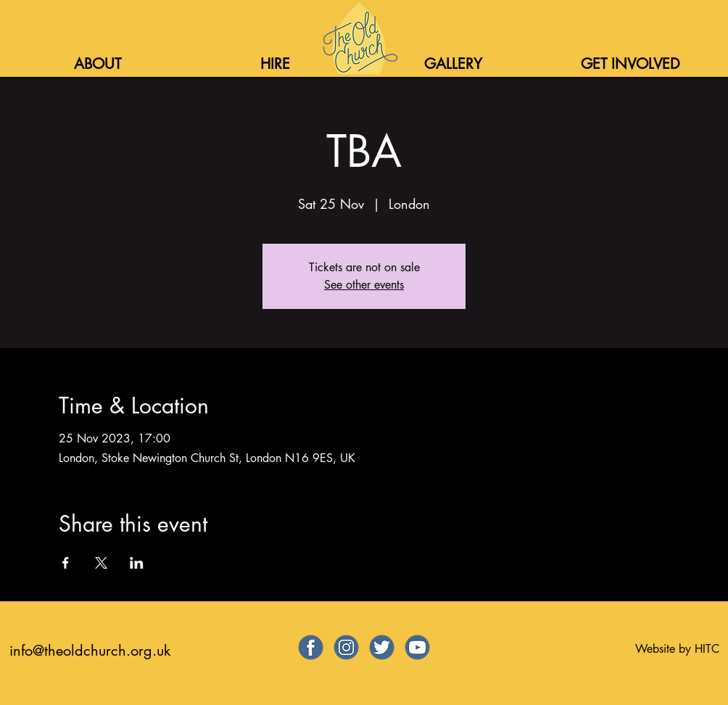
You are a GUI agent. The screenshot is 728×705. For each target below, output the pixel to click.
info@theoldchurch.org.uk (90, 651)
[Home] (359, 38)
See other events (364, 285)
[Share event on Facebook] (66, 563)
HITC (707, 649)
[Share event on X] (101, 563)
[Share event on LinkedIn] (137, 563)
